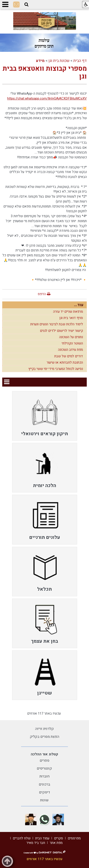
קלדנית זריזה (44, 729)
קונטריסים (44, 768)
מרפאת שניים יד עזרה (68, 312)
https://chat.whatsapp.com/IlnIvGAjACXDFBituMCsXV (47, 98)
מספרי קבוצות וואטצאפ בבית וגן (45, 73)
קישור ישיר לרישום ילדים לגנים (61, 331)
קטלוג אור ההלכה (44, 754)
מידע (40, 61)
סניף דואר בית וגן (71, 318)
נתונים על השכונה (71, 337)
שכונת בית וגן (59, 61)
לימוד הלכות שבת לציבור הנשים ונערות (57, 324)
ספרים (44, 761)
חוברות (44, 776)
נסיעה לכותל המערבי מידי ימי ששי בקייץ (56, 369)
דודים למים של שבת (69, 356)
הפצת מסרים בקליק (44, 737)
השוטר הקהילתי (72, 343)
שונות (44, 800)
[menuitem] (45, 416)
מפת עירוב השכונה (71, 350)
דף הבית (80, 61)
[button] (26, 5)
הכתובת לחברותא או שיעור (65, 362)
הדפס (42, 294)
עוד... (79, 305)
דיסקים (44, 792)
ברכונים (44, 784)
